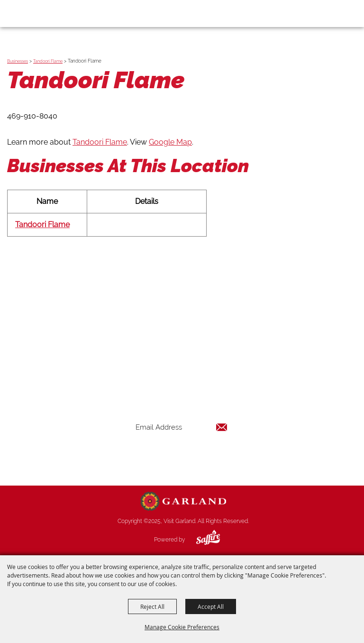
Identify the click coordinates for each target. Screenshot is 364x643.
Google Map (170, 142)
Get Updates (182, 458)
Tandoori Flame (48, 61)
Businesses (18, 61)
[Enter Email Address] (182, 427)
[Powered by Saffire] (201, 540)
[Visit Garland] (34, 13)
